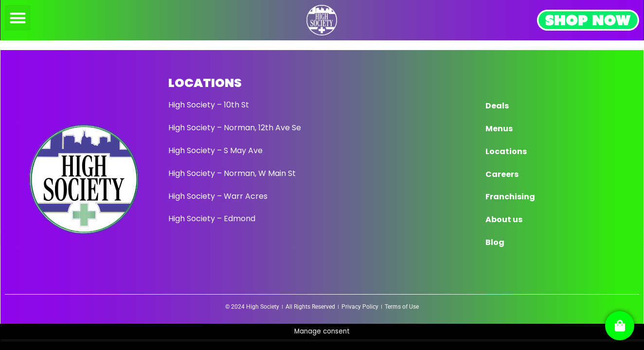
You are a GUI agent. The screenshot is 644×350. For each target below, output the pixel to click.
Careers (502, 174)
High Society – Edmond (212, 219)
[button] (18, 18)
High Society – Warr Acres (218, 196)
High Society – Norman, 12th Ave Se (235, 128)
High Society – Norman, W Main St (232, 173)
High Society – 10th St (209, 105)
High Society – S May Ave (215, 150)
